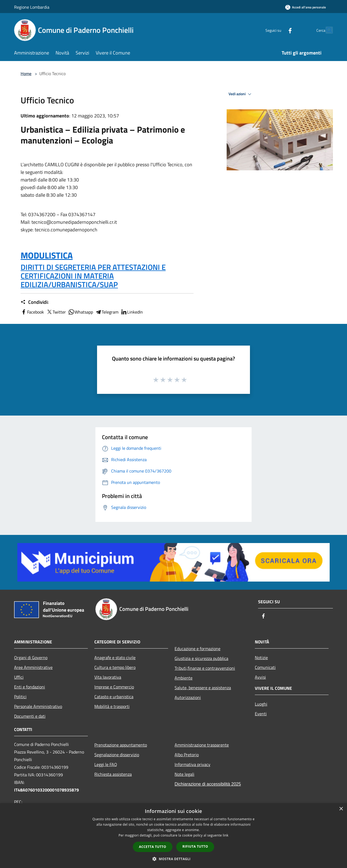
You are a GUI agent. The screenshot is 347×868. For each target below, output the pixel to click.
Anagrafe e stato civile (115, 658)
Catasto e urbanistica (114, 697)
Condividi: (35, 302)
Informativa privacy (192, 764)
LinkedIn (132, 312)
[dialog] (173, 836)
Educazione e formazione (197, 649)
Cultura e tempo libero (115, 667)
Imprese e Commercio (114, 687)
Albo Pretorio (187, 755)
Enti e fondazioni (30, 687)
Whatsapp (81, 312)
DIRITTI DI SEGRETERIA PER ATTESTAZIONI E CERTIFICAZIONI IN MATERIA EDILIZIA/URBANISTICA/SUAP (93, 276)
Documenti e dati (30, 716)
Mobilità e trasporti (112, 706)
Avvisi (260, 677)
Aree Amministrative (33, 667)
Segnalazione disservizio (117, 755)
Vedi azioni (241, 94)
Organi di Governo (31, 658)
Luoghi (261, 704)
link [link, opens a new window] (226, 835)
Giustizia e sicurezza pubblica (201, 658)
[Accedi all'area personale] (306, 7)
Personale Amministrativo (38, 706)
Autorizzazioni (188, 697)
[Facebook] (278, 30)
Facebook (32, 312)
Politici (20, 697)
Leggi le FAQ (106, 764)
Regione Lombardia (32, 7)
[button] (173, 859)
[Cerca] (326, 30)
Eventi (261, 714)
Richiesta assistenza (113, 774)
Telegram (107, 312)
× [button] (341, 809)
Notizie (261, 658)
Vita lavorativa (108, 677)
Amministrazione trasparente (202, 745)
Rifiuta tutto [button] (195, 846)
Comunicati (265, 667)
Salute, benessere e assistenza (203, 688)
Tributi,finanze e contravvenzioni (205, 668)
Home (26, 74)
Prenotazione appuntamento (121, 745)
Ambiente (184, 678)
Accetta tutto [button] (153, 847)
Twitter (56, 312)
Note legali (184, 774)
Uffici (19, 677)
